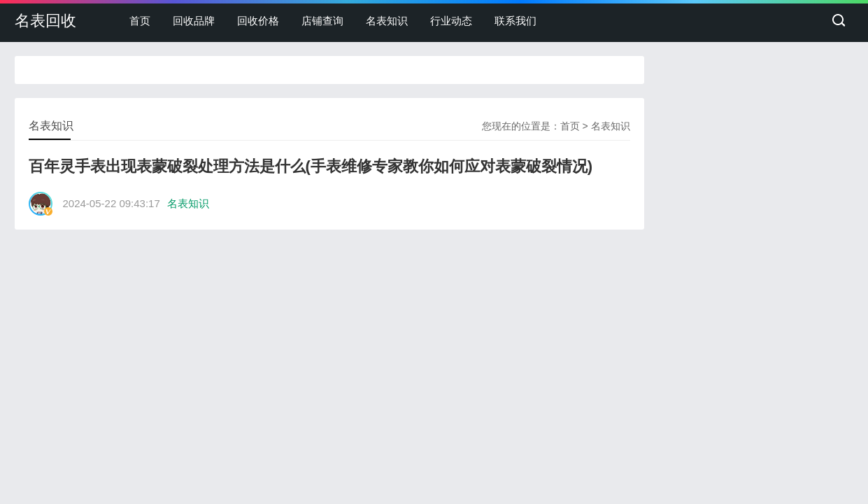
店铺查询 (322, 21)
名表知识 (387, 21)
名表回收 (45, 21)
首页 (140, 21)
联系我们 (515, 21)
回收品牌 (194, 21)
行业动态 (451, 21)
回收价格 (258, 21)
